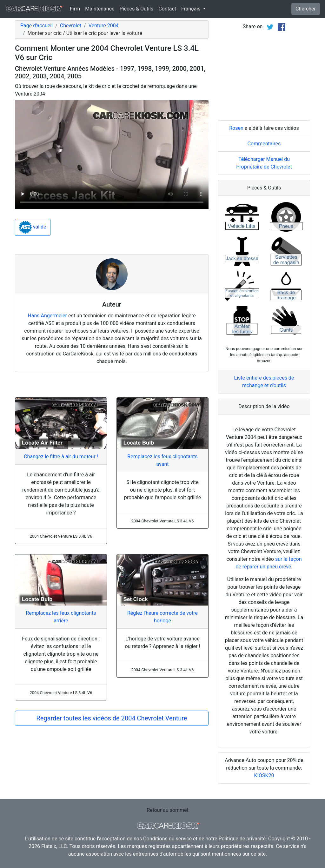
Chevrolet (71, 26)
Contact (167, 9)
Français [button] (191, 9)
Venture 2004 (104, 26)
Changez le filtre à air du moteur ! (61, 457)
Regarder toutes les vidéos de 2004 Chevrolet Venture (112, 718)
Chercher (306, 9)
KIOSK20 (264, 775)
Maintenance (100, 9)
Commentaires (264, 144)
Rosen (236, 128)
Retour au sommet (167, 810)
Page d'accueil (36, 26)
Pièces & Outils (137, 9)
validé (33, 227)
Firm (75, 9)
